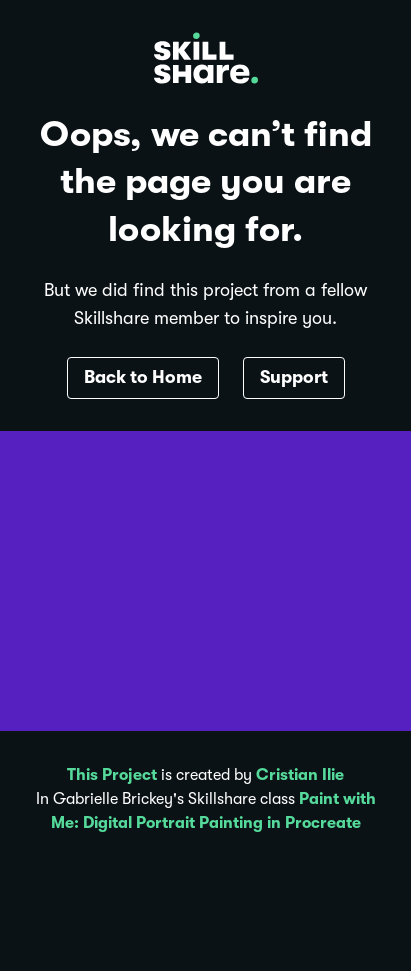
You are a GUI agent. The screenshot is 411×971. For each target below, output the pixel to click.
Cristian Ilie (300, 775)
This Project (112, 775)
